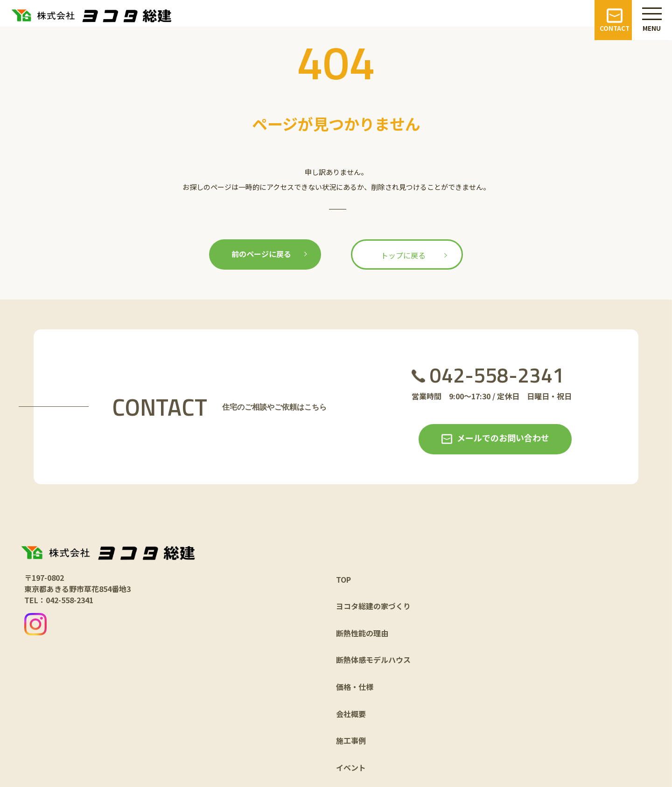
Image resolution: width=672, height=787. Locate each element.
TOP (343, 579)
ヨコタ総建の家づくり (373, 606)
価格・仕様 (355, 687)
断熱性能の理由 (362, 633)
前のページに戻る (261, 254)
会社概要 (351, 714)
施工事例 (351, 740)
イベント (351, 767)
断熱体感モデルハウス (373, 660)
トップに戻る (403, 255)
